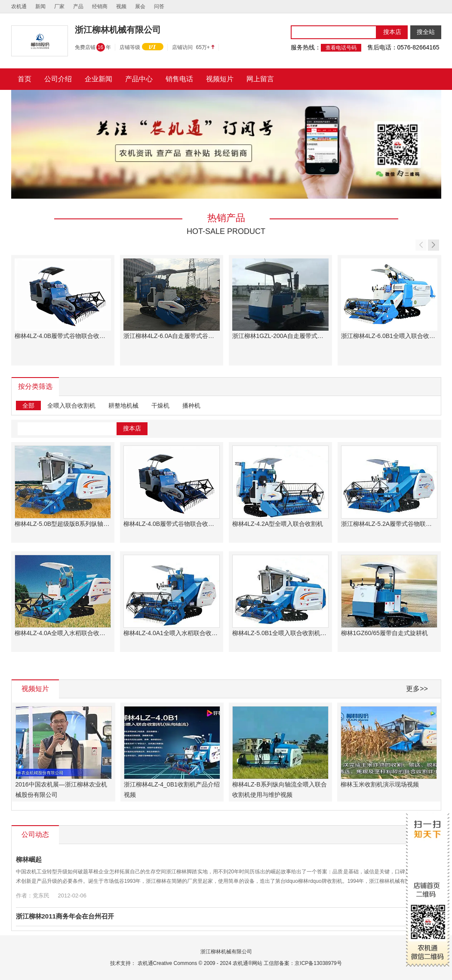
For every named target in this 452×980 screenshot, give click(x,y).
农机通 (19, 6)
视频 (121, 6)
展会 (140, 6)
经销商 (100, 6)
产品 (78, 6)
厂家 (59, 6)
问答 (159, 6)
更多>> (417, 689)
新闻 (40, 6)
